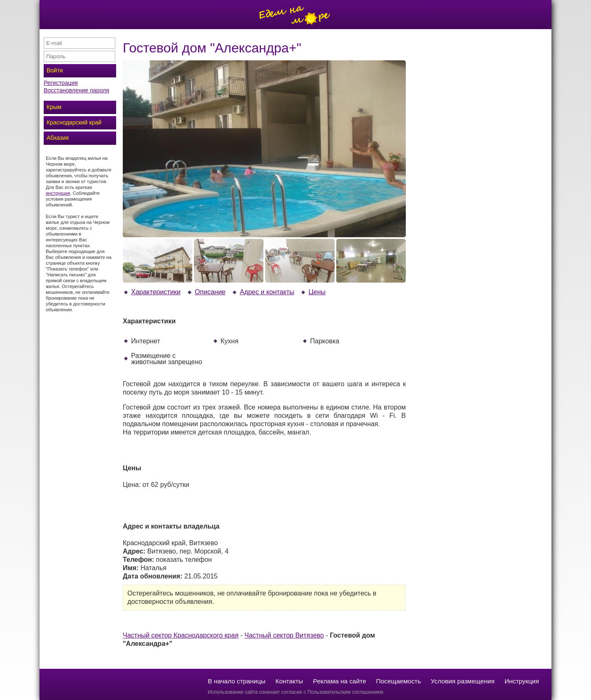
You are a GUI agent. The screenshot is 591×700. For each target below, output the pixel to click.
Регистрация (61, 83)
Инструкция (522, 681)
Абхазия (58, 138)
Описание (206, 292)
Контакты (289, 681)
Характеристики (152, 292)
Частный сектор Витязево (284, 635)
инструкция (58, 193)
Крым (54, 107)
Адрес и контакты (263, 292)
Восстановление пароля (76, 90)
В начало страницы (237, 681)
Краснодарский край (74, 122)
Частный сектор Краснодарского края (181, 635)
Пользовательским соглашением (346, 692)
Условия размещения (463, 681)
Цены (313, 292)
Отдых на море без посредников (295, 15)
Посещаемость (399, 681)
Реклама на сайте (340, 681)
